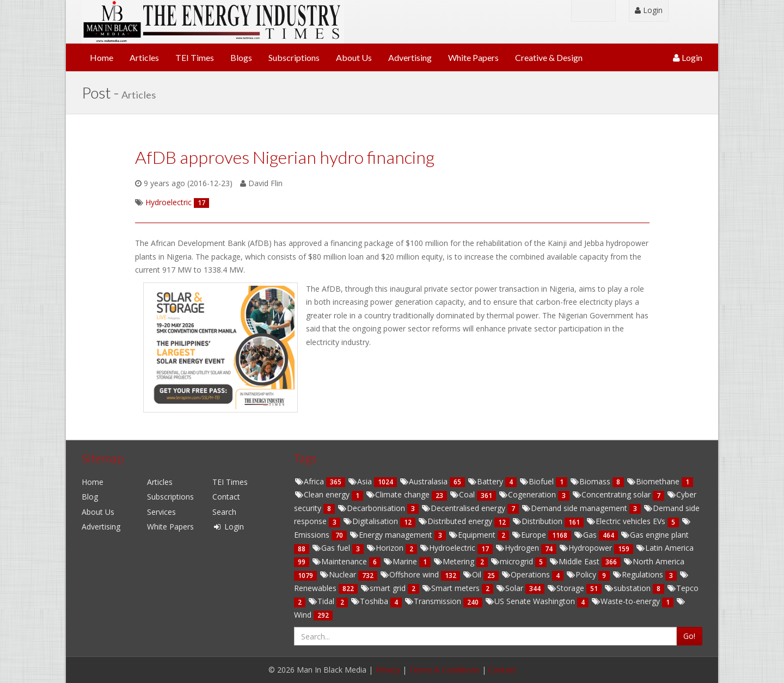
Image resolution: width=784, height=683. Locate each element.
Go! (689, 636)
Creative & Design (549, 57)
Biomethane (654, 481)
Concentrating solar (612, 494)
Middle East (575, 561)
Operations (526, 574)
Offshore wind (410, 574)
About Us (354, 57)
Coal (463, 494)
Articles (144, 57)
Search (224, 512)
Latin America (664, 548)
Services (161, 512)
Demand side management (575, 508)
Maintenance (340, 561)
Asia (361, 481)
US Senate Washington (531, 601)
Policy (582, 574)
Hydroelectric (448, 548)
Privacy (388, 670)
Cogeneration (528, 494)
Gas (586, 535)
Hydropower (586, 548)
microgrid (513, 561)
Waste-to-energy (626, 601)
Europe (530, 535)
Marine (401, 561)
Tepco (682, 588)
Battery (486, 481)
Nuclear (339, 574)
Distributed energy (456, 521)
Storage (566, 588)
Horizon (386, 548)
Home (102, 57)
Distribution (538, 521)
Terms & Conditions (444, 670)
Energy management (392, 535)
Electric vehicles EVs (627, 521)
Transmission (434, 601)
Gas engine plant (654, 535)
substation (628, 588)
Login (649, 10)
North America (654, 561)
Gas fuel (332, 548)
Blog (90, 497)
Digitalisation (371, 521)
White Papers (473, 57)
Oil (473, 574)
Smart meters (452, 588)
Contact (226, 497)
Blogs (241, 57)
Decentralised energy (464, 508)
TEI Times (195, 57)
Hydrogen (518, 548)
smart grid (384, 588)
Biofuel (537, 481)
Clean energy (323, 494)
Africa (310, 481)
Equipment (473, 535)
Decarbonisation (372, 508)
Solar (510, 588)
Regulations (639, 574)
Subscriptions (294, 57)
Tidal (322, 601)
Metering (455, 561)
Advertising (410, 57)
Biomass (591, 481)
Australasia (424, 481)
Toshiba (370, 601)
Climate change (399, 494)
